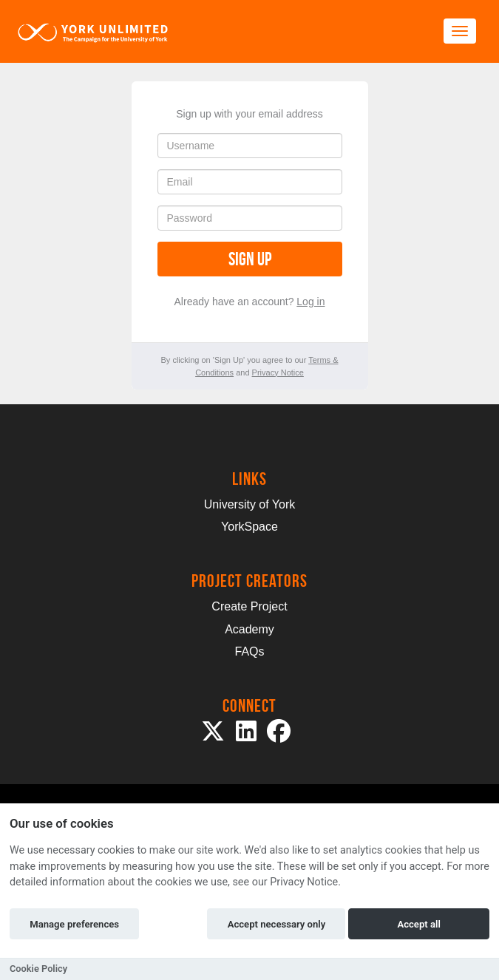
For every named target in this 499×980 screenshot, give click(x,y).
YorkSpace (249, 527)
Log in (310, 302)
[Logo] (93, 31)
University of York (250, 504)
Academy (249, 629)
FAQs (249, 651)
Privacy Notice (278, 372)
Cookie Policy (38, 969)
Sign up (250, 259)
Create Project (249, 606)
